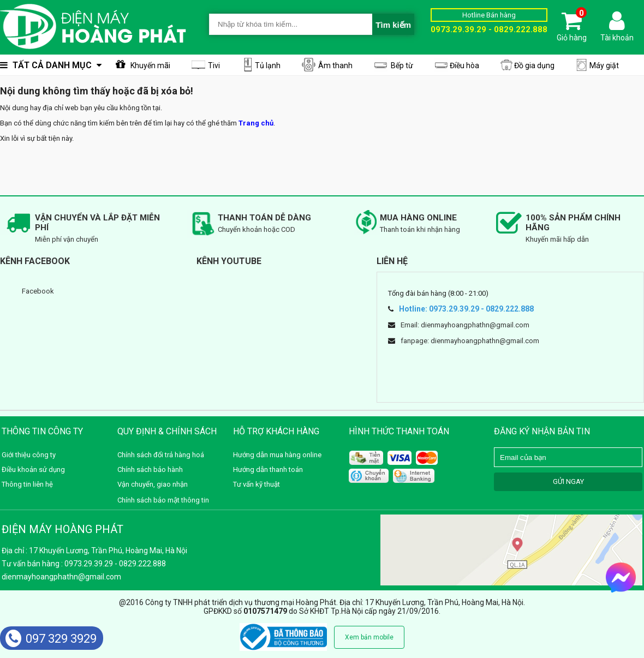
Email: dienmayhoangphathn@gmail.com (465, 325)
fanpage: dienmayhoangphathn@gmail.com (470, 341)
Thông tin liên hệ (27, 484)
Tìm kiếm (393, 25)
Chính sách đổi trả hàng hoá (161, 455)
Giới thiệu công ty (29, 455)
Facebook (38, 291)
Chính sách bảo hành (150, 469)
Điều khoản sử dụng (33, 469)
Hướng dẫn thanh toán (268, 469)
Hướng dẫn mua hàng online (277, 455)
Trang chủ (256, 123)
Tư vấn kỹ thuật (257, 484)
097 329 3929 (51, 639)
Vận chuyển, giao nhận (153, 484)
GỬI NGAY (568, 481)
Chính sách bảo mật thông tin (163, 500)
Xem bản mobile (369, 637)
